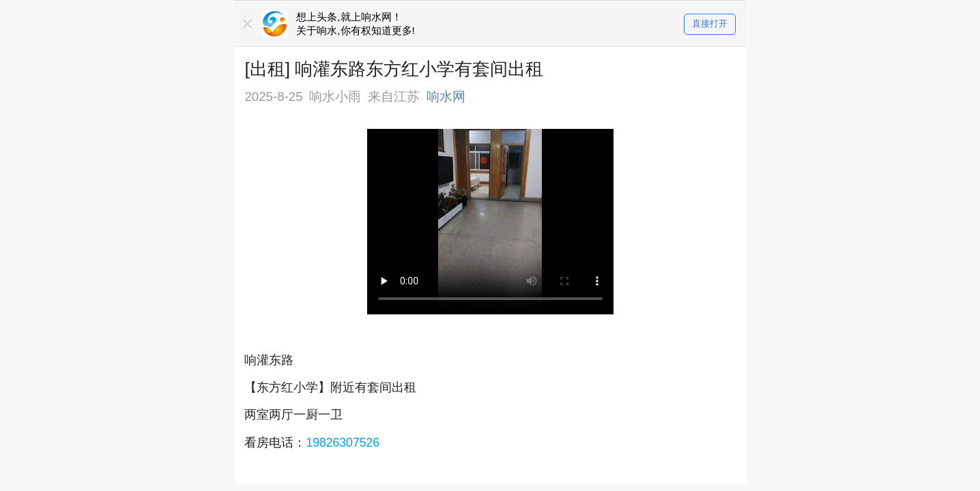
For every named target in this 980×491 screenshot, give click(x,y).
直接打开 (710, 24)
